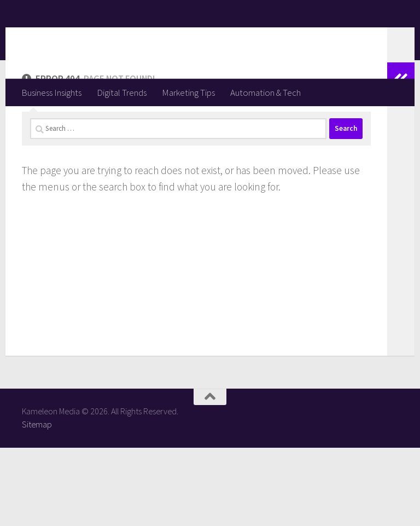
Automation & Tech (266, 93)
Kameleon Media (107, 39)
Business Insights (51, 93)
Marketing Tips (188, 93)
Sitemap (37, 502)
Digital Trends (122, 93)
